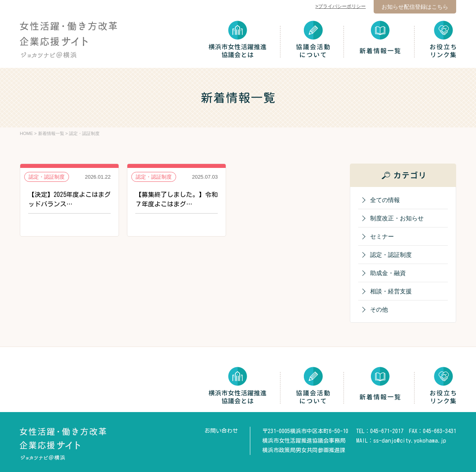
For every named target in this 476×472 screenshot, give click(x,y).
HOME (26, 133)
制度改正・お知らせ (397, 218)
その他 (379, 309)
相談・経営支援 (391, 291)
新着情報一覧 (51, 133)
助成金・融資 (388, 273)
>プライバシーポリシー (341, 6)
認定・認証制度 (391, 255)
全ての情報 (385, 200)
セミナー (382, 236)
